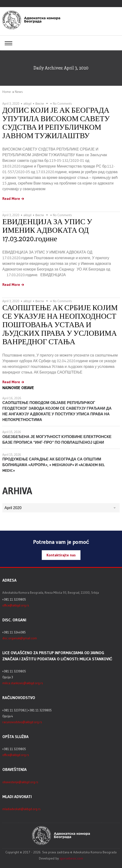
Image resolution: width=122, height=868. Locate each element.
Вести (40, 103)
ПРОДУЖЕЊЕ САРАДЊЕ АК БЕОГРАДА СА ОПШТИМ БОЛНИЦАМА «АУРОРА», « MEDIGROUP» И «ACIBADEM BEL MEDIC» (53, 465)
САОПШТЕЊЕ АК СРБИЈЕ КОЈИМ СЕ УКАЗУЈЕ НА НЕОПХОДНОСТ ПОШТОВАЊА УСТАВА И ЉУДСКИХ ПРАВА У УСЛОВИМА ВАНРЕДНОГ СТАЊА (60, 325)
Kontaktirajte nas (61, 555)
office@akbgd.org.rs (16, 605)
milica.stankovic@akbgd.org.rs (23, 683)
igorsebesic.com (71, 858)
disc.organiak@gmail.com (20, 638)
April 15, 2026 (12, 432)
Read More (11, 199)
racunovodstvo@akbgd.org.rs (22, 722)
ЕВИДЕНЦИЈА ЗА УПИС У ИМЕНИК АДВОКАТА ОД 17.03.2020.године (47, 230)
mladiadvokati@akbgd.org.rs (21, 809)
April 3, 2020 (11, 103)
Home (7, 92)
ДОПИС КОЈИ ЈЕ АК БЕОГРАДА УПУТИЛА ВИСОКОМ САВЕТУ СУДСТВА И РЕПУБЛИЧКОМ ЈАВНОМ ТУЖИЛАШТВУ (56, 123)
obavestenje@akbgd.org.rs (20, 782)
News (19, 92)
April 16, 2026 (12, 398)
